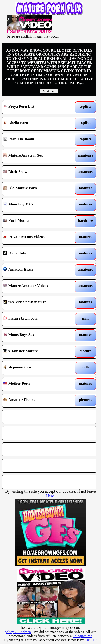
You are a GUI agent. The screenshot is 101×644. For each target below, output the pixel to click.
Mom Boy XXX (37, 205)
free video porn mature (37, 303)
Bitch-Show (37, 172)
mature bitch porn (37, 319)
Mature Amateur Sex (37, 156)
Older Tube (37, 254)
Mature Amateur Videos (37, 286)
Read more (49, 91)
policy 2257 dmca (18, 632)
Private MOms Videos (37, 238)
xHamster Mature (37, 352)
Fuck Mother (37, 221)
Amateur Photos (37, 401)
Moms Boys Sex (37, 335)
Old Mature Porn (37, 189)
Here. (50, 496)
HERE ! (91, 640)
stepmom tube (37, 368)
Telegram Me (83, 636)
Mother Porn (37, 384)
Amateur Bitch (37, 270)
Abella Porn (37, 124)
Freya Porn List (37, 107)
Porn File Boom (37, 140)
